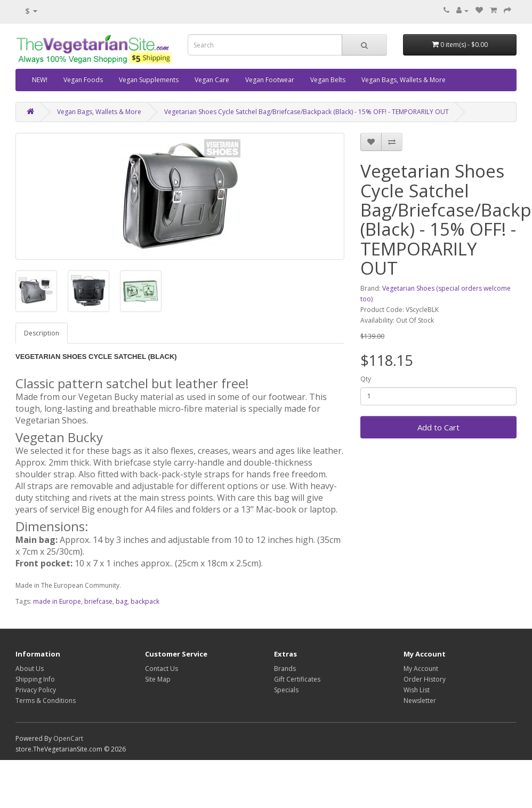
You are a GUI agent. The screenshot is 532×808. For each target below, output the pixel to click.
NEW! (40, 80)
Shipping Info (35, 679)
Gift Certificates (297, 679)
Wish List (417, 690)
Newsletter (420, 701)
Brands (285, 669)
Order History (425, 679)
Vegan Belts (328, 80)
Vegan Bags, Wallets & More (404, 80)
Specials (286, 690)
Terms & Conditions (46, 701)
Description (42, 333)
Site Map (158, 679)
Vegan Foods (83, 80)
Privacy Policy (36, 690)
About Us (30, 669)
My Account (421, 669)
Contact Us (162, 669)
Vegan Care (212, 80)
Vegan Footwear (270, 80)
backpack (145, 601)
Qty (366, 379)
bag (122, 601)
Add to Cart (438, 427)
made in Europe (57, 601)
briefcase (98, 601)
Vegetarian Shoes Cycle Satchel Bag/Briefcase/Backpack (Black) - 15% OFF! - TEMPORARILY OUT (307, 112)
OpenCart (68, 738)
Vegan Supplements (149, 80)
